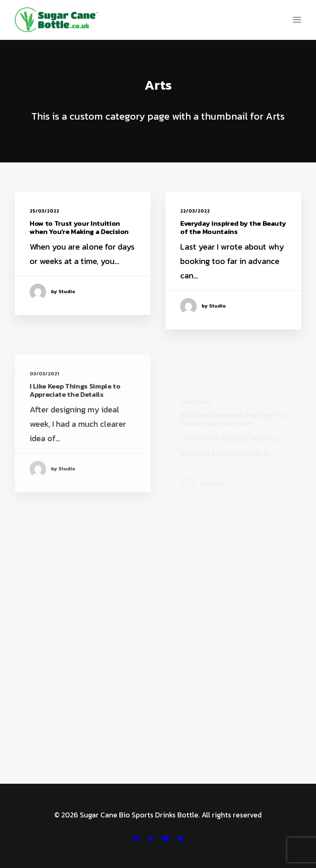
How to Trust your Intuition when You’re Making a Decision (79, 227)
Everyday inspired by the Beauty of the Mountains (233, 227)
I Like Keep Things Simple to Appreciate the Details (75, 409)
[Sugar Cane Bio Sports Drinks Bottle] (56, 20)
